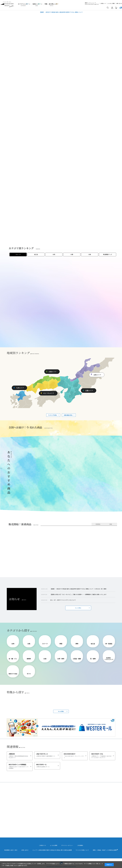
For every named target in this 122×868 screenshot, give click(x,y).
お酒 (72, 254)
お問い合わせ (119, 3)
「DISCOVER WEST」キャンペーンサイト (74, 756)
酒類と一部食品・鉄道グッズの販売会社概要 (105, 850)
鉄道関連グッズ (108, 254)
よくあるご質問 (111, 3)
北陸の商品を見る (68, 415)
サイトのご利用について (82, 850)
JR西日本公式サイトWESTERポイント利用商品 (19, 766)
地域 (37, 5)
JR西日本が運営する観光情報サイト (47, 755)
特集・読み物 (52, 5)
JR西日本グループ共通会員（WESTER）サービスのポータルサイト (102, 756)
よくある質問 (54, 845)
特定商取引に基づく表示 (11, 850)
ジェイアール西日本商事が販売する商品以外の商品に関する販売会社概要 (52, 850)
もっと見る (78, 608)
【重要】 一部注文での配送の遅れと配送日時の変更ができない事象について (61, 12)
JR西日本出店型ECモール (47, 765)
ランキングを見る (53, 415)
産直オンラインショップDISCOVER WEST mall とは (92, 4)
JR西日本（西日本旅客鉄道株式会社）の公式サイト (19, 756)
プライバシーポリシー (67, 845)
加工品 (36, 254)
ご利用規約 (80, 845)
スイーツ (18, 254)
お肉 (54, 254)
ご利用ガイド (103, 3)
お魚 (90, 254)
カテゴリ (23, 5)
